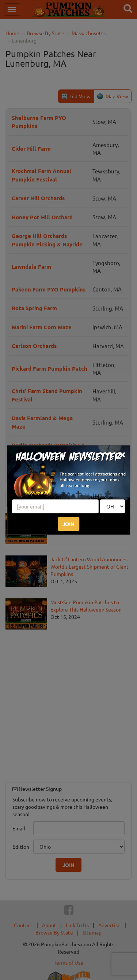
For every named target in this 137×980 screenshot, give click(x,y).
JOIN (68, 524)
